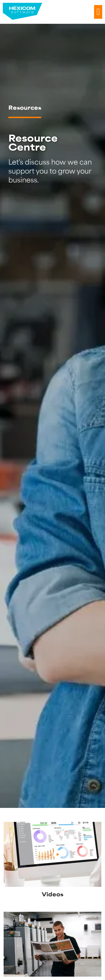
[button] (98, 12)
